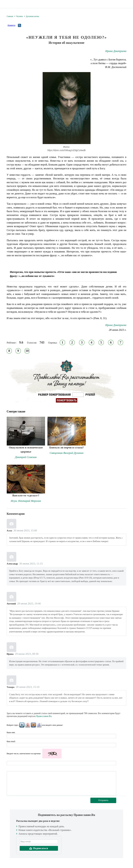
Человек (19, 16)
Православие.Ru (44, 716)
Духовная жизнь (32, 16)
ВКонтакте (22, 725)
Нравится (11, 25)
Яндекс (28, 725)
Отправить (103, 800)
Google (39, 725)
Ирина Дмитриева (116, 51)
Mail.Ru (33, 725)
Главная (10, 16)
